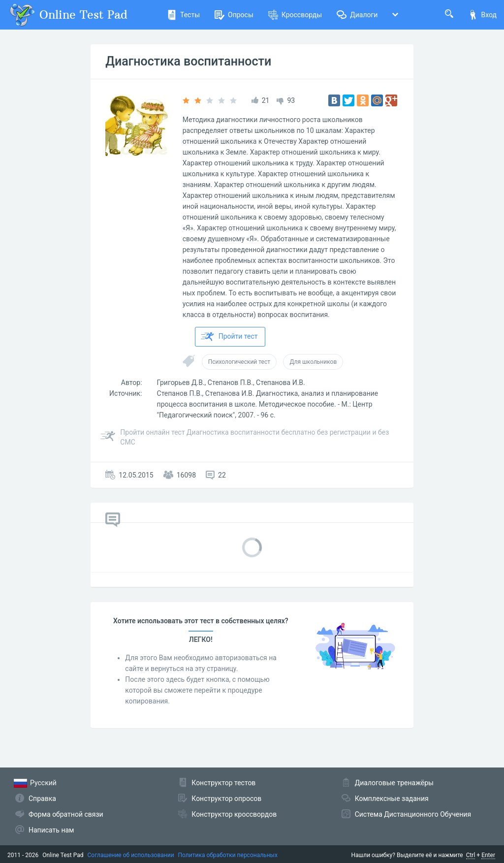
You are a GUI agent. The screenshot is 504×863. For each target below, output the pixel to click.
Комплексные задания (392, 799)
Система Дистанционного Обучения (413, 814)
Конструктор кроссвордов (234, 814)
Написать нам (51, 830)
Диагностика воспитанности (188, 61)
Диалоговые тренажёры (394, 783)
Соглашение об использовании (131, 855)
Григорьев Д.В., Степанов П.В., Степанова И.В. (231, 383)
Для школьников (313, 362)
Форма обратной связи (66, 814)
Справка (42, 799)
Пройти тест (229, 337)
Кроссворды (295, 15)
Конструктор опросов (226, 799)
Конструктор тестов (223, 783)
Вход (482, 15)
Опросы (234, 15)
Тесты (183, 15)
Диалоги (357, 15)
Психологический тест (239, 362)
